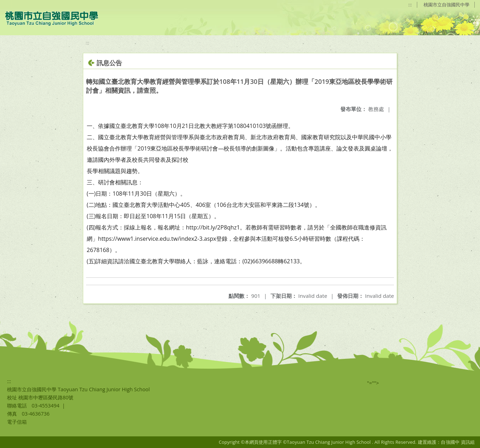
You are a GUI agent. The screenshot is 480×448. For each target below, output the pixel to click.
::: (410, 5)
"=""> (373, 383)
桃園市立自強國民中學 (446, 5)
